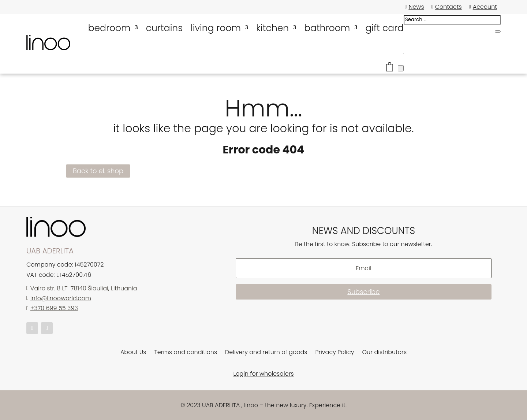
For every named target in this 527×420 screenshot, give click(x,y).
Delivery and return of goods (266, 353)
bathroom (327, 28)
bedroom (109, 28)
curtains (164, 28)
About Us (133, 353)
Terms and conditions (186, 353)
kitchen (272, 28)
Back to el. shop (98, 171)
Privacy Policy (334, 353)
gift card (384, 28)
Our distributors (385, 353)
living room (216, 28)
